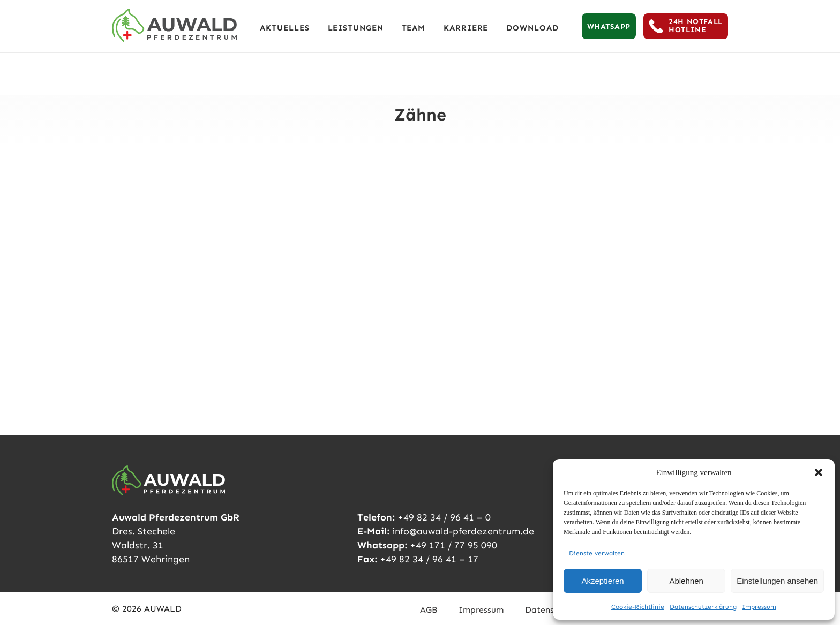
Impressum (759, 607)
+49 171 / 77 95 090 (453, 545)
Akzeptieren (602, 581)
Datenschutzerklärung (703, 607)
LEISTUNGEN (356, 28)
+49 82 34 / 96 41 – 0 (444, 517)
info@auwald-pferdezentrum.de (463, 531)
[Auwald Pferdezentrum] (174, 25)
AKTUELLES (284, 28)
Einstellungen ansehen (777, 581)
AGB (429, 610)
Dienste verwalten (597, 553)
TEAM (414, 28)
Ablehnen (686, 581)
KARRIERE (466, 28)
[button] (819, 472)
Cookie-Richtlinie (638, 607)
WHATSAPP (609, 27)
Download (532, 28)
